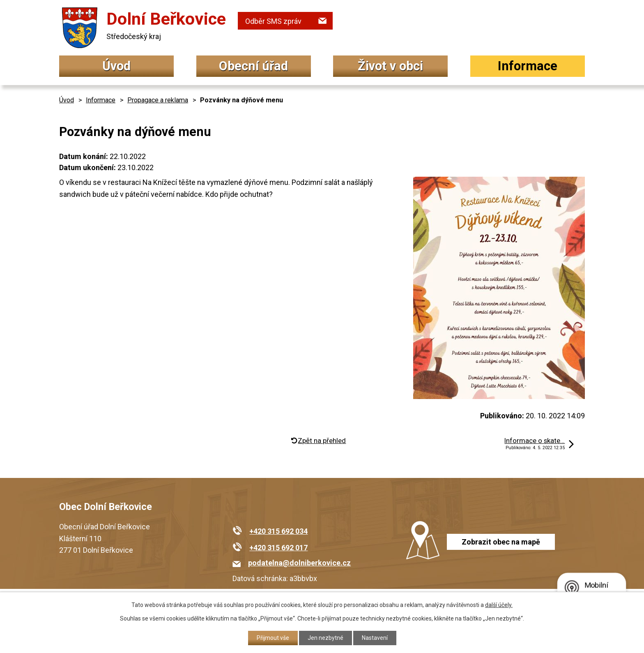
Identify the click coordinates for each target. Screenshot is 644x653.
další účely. (499, 605)
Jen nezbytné (325, 638)
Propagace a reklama (158, 100)
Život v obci (390, 66)
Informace (528, 66)
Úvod (116, 66)
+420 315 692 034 (278, 531)
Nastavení (375, 638)
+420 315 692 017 (278, 548)
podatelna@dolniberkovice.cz (299, 563)
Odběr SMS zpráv (273, 21)
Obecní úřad (253, 66)
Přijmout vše (273, 638)
